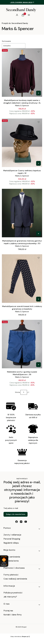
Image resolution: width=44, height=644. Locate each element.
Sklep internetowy (19, 637)
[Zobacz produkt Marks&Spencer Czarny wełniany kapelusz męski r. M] (38, 163)
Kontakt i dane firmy (13, 615)
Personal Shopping (12, 539)
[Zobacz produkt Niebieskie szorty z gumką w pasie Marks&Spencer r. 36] (38, 365)
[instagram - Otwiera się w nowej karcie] (21, 522)
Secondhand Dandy (15, 23)
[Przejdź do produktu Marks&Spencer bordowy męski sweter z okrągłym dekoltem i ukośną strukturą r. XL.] (22, 73)
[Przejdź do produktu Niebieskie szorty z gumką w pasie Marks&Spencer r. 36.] (22, 344)
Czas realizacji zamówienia (15, 579)
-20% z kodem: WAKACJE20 (21, 2)
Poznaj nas (8, 611)
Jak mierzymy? (10, 597)
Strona (17, 392)
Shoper (24, 627)
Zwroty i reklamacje (12, 535)
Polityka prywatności (13, 593)
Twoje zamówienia (12, 557)
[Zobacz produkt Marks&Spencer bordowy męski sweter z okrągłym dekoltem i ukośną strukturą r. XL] (38, 93)
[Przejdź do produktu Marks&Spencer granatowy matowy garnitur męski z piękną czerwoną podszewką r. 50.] (22, 213)
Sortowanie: (7, 41)
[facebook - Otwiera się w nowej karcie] (17, 522)
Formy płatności (11, 575)
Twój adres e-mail (11, 508)
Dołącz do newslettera (16, 514)
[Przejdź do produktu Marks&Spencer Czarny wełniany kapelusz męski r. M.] (22, 143)
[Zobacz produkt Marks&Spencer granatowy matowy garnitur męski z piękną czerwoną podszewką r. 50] (38, 234)
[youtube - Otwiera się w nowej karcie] (26, 522)
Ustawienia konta (11, 561)
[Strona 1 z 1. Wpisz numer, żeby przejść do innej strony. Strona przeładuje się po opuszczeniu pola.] (24, 392)
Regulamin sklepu (11, 543)
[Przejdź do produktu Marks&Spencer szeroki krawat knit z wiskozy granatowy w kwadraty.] (22, 279)
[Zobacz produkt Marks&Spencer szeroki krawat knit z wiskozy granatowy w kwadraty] (38, 299)
